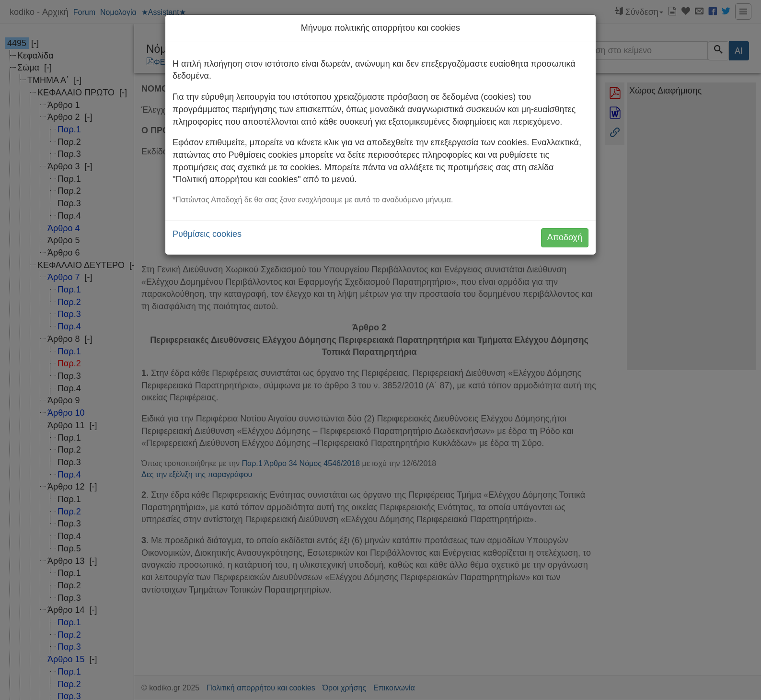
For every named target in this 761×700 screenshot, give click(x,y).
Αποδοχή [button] (565, 237)
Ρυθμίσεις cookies (207, 234)
